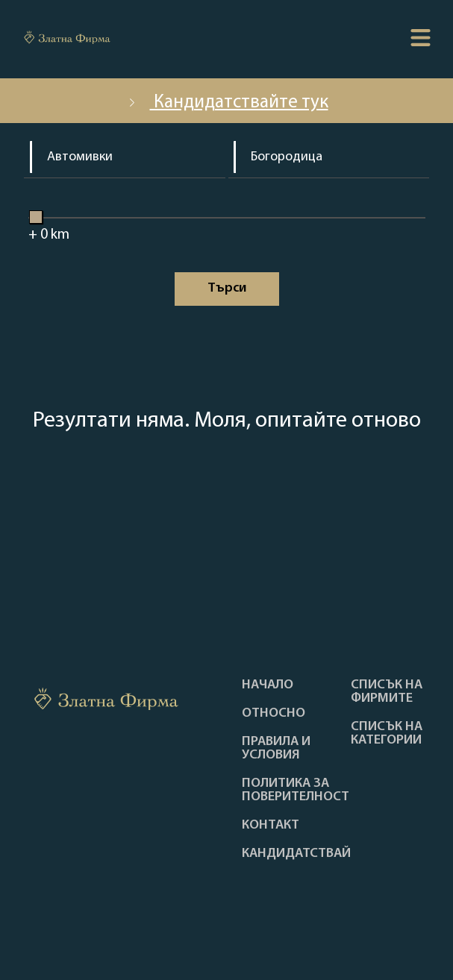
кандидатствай (296, 854)
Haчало (268, 685)
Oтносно (274, 714)
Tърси (227, 288)
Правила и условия (276, 749)
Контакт (271, 826)
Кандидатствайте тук (227, 103)
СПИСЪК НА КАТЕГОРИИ (387, 734)
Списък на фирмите (387, 692)
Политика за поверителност (296, 791)
